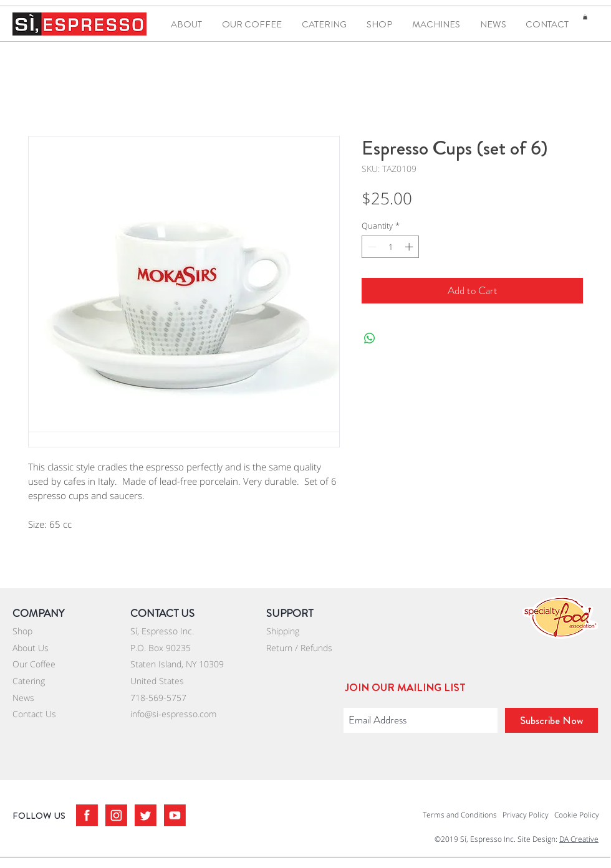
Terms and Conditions (460, 815)
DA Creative (579, 839)
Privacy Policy (526, 815)
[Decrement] (371, 247)
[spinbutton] (391, 247)
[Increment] (410, 247)
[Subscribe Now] (551, 720)
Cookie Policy (577, 815)
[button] (585, 17)
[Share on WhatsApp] (370, 338)
